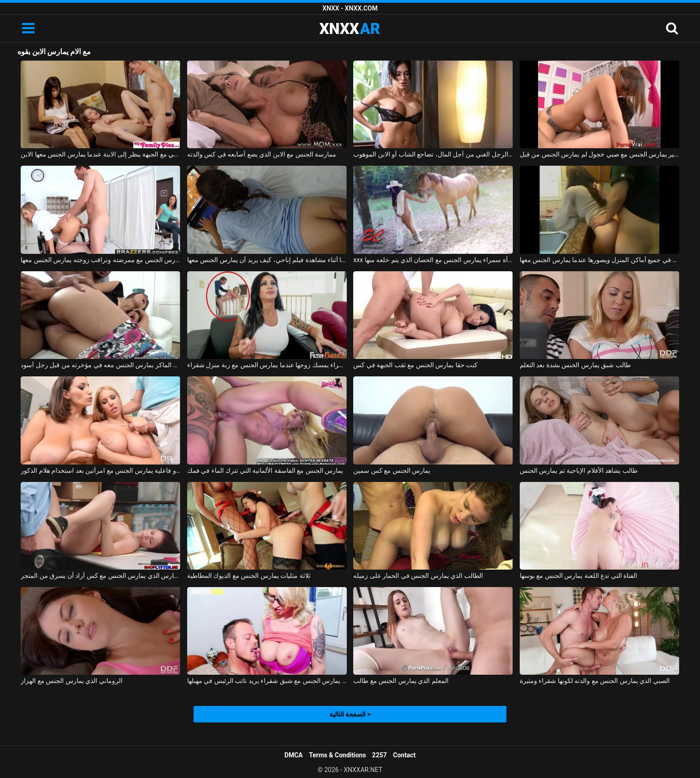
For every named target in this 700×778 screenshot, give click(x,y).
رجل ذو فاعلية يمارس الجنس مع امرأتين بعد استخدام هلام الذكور (100, 470)
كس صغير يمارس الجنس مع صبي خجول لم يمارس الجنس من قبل (600, 154)
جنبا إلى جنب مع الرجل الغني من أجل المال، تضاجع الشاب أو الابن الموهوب (433, 154)
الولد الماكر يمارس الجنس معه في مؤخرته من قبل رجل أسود (100, 365)
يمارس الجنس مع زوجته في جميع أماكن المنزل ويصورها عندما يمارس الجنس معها (600, 260)
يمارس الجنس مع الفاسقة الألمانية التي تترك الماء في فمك (265, 470)
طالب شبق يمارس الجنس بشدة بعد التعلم (575, 365)
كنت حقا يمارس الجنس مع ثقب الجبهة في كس (415, 365)
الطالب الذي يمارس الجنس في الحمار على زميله (418, 576)
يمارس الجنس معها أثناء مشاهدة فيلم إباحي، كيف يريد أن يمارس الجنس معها (267, 260)
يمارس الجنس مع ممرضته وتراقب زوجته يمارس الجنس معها (100, 260)
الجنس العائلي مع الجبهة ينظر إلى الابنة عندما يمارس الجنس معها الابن (100, 154)
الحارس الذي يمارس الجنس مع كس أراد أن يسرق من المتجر (100, 576)
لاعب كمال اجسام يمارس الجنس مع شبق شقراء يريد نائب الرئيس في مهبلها (267, 681)
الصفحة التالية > (350, 714)
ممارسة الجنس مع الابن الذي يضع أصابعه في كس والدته (262, 154)
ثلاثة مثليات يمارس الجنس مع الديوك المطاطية (249, 576)
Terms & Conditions (338, 755)
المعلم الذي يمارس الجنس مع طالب (401, 681)
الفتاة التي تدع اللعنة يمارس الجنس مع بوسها (578, 576)
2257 (379, 755)
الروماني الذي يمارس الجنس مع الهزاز (71, 681)
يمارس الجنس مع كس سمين (392, 470)
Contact (404, 755)
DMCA (294, 755)
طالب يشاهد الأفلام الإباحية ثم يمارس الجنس (579, 470)
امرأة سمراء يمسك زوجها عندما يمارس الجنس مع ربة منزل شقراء (267, 365)
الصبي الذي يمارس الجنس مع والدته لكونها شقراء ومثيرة (595, 681)
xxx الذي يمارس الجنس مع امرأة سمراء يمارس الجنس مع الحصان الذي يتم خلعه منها (433, 260)
